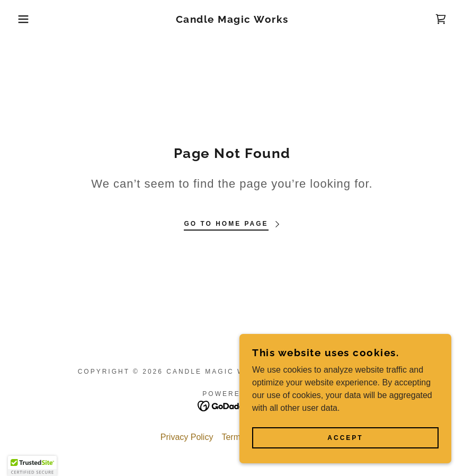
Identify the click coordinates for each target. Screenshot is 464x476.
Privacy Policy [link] (187, 437)
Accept (345, 438)
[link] (232, 20)
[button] (23, 19)
